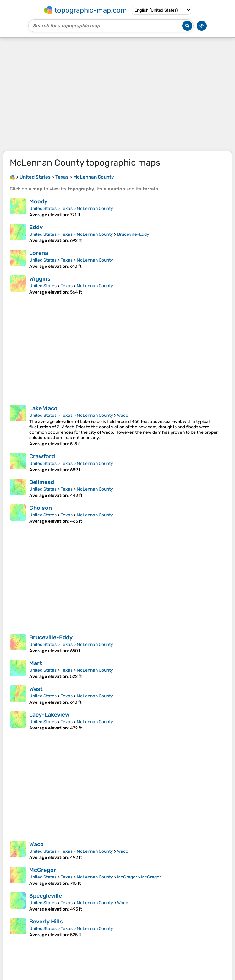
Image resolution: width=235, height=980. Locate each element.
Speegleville (46, 896)
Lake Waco (43, 408)
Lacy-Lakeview (49, 715)
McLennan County (95, 209)
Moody (38, 201)
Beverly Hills (46, 922)
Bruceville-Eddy (133, 234)
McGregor (43, 870)
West (36, 689)
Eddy (36, 227)
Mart (36, 663)
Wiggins (40, 279)
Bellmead (42, 482)
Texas (67, 209)
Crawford (42, 456)
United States (43, 209)
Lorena (39, 253)
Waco (123, 415)
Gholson (41, 508)
